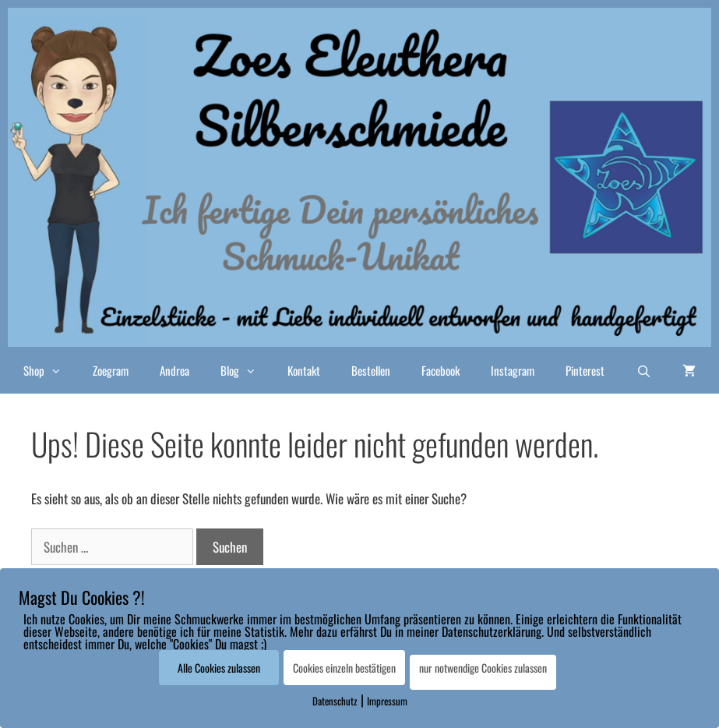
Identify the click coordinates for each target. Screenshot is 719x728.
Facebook (441, 370)
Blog (246, 370)
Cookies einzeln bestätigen (344, 668)
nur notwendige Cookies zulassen (483, 668)
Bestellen (371, 370)
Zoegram (111, 370)
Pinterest (585, 370)
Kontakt (304, 370)
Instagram (513, 370)
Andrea (174, 370)
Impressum (387, 701)
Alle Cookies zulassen (219, 668)
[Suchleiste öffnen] (644, 370)
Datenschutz (335, 701)
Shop (50, 370)
